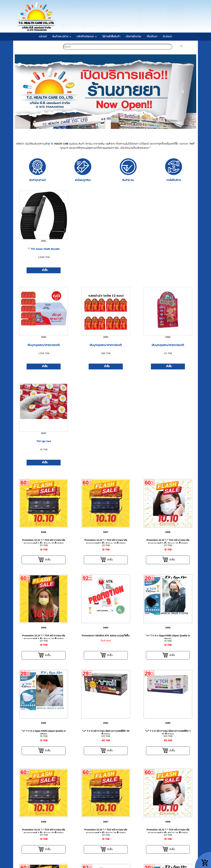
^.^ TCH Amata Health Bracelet (44, 249)
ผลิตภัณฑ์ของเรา (87, 37)
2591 (44, 241)
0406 (168, 532)
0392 (44, 723)
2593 (106, 337)
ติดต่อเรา (167, 37)
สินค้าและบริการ (62, 37)
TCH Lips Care (44, 441)
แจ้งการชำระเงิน (133, 37)
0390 (168, 723)
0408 (44, 532)
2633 (44, 433)
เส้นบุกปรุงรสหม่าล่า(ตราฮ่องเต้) (44, 345)
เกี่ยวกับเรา (152, 37)
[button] (28, 92)
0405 (44, 628)
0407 (106, 532)
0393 (168, 628)
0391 (106, 723)
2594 (44, 337)
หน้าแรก (43, 37)
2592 (168, 337)
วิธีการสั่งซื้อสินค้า (111, 37)
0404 (106, 628)
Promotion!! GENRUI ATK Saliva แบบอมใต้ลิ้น (106, 636)
